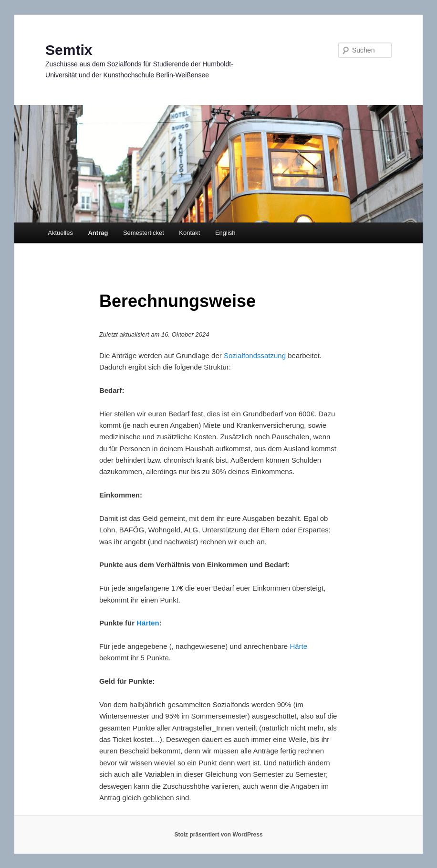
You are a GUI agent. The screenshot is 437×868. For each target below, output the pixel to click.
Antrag (98, 233)
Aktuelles (60, 233)
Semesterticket (144, 233)
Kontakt (189, 233)
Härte (298, 646)
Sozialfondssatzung (255, 355)
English (225, 233)
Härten (148, 623)
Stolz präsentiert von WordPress (218, 835)
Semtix (69, 50)
